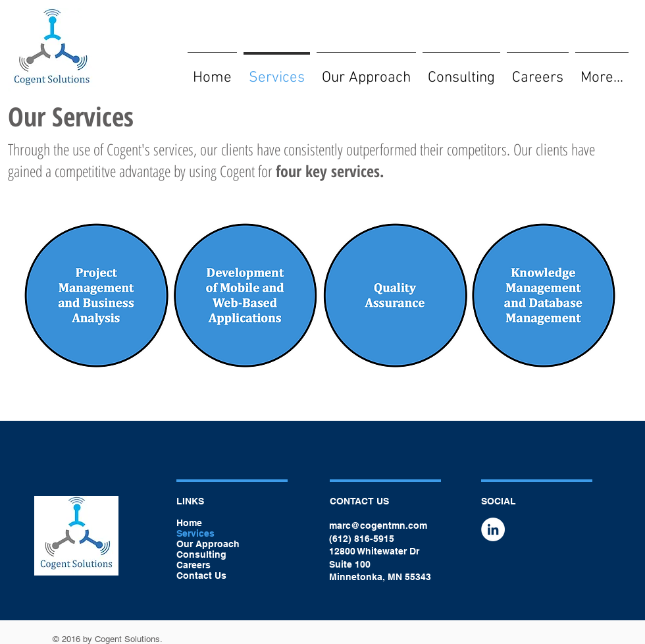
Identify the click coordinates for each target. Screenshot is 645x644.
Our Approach (208, 544)
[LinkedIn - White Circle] (493, 529)
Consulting (201, 554)
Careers (193, 565)
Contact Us (201, 576)
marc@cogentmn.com (378, 525)
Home (189, 523)
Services (195, 533)
